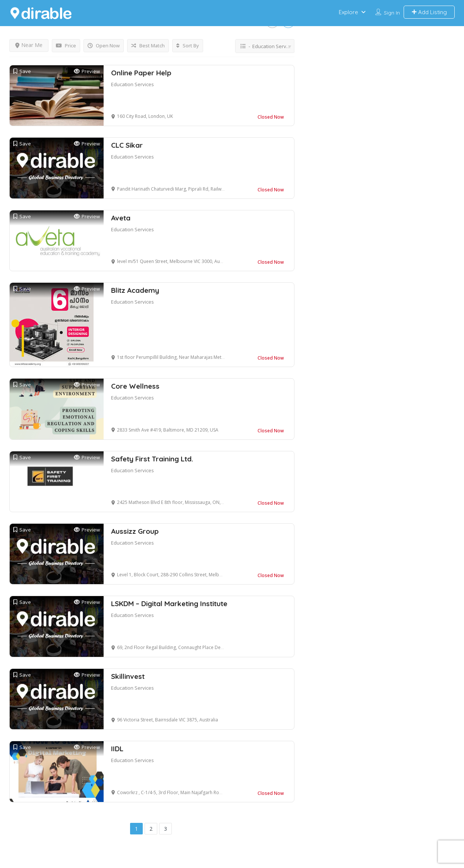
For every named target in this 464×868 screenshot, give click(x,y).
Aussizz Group (135, 531)
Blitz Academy (135, 290)
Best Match (148, 46)
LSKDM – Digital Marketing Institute (169, 604)
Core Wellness (135, 386)
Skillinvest (128, 676)
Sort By (188, 46)
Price (66, 46)
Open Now (104, 46)
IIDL (117, 749)
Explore (348, 12)
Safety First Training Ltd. (152, 459)
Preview (87, 71)
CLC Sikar (127, 145)
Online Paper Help (141, 73)
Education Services (132, 84)
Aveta (121, 218)
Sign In (392, 13)
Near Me (29, 45)
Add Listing (429, 12)
